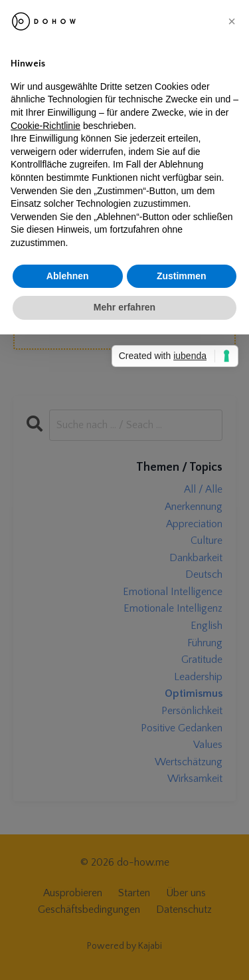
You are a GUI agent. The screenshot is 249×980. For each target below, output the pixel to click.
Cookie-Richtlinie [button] (45, 126)
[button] (232, 21)
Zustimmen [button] (182, 276)
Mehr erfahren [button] (124, 307)
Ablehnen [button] (68, 276)
